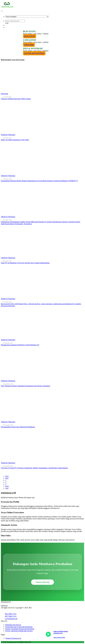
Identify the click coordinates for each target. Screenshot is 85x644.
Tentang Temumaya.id (13, 638)
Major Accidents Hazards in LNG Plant (15, 140)
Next (7, 486)
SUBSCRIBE (29, 45)
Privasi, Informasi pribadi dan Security (19, 631)
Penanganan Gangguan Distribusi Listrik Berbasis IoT (20, 345)
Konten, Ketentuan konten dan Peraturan (20, 629)
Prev (7, 478)
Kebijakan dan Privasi (13, 625)
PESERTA (10, 28)
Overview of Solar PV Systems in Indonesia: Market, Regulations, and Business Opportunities (34, 468)
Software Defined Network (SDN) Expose (16, 99)
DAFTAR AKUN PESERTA (34, 53)
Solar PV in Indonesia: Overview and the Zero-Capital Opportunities (25, 263)
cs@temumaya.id (11, 619)
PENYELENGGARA (14, 25)
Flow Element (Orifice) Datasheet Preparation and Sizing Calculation (26, 386)
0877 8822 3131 (11, 616)
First (7, 476)
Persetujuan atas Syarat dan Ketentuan (19, 627)
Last (7, 488)
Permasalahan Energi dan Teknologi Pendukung (18, 427)
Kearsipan (4, 94)
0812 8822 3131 (11, 614)
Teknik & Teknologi (8, 135)
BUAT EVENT (30, 36)
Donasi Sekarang (42, 582)
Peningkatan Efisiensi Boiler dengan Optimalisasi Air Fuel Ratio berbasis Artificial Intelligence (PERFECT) (39, 181)
